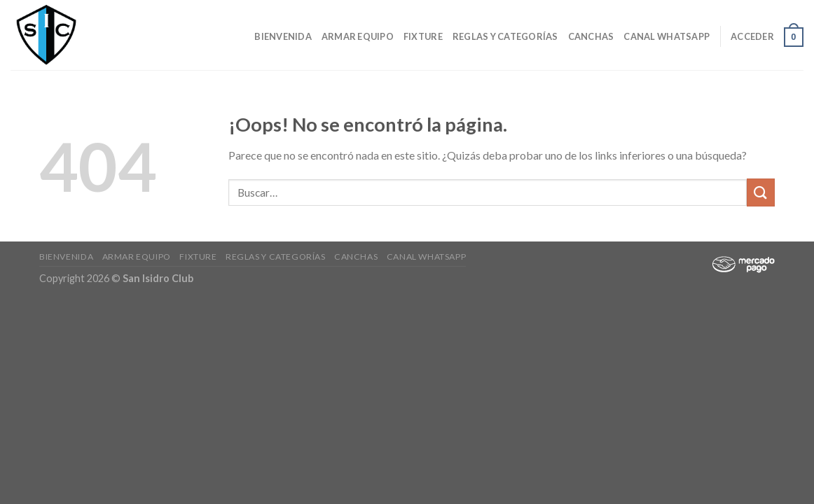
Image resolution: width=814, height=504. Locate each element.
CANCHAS (591, 36)
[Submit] (761, 192)
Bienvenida (283, 36)
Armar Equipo (358, 36)
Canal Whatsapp (667, 36)
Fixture (423, 36)
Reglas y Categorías (505, 36)
